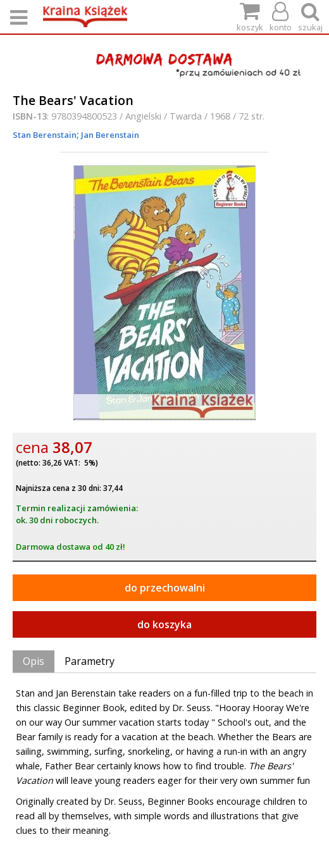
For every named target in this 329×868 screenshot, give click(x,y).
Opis (34, 661)
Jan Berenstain (109, 135)
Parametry (90, 661)
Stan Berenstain (45, 135)
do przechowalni (165, 588)
